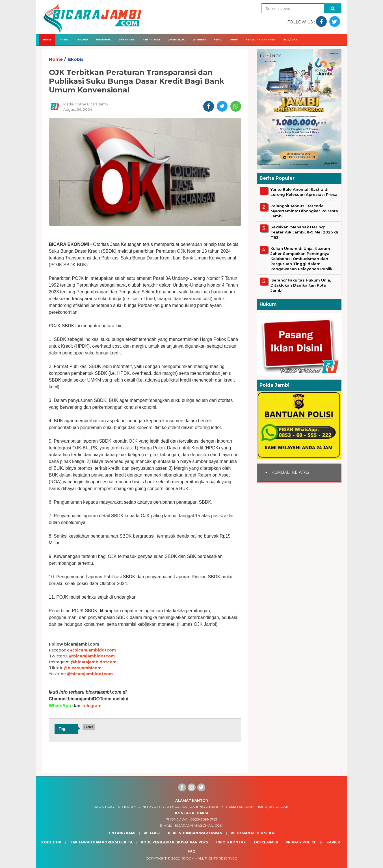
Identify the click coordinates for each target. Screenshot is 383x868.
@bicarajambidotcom (93, 650)
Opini (234, 39)
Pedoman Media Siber (253, 833)
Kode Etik (51, 842)
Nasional (103, 39)
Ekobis (76, 59)
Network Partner (260, 39)
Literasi (199, 39)
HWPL (218, 39)
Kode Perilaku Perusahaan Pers (174, 842)
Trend (64, 39)
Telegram (92, 706)
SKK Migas (127, 39)
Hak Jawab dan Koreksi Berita (101, 842)
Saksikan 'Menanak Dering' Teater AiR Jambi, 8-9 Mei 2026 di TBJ (304, 232)
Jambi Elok (176, 39)
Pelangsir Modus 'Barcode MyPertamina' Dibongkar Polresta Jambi (304, 211)
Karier (333, 842)
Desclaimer (266, 842)
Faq (192, 851)
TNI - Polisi (151, 39)
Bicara (83, 39)
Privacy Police (301, 842)
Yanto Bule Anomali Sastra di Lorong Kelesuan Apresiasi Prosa (304, 192)
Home (47, 39)
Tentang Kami (121, 833)
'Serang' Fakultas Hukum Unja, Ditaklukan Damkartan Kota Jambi (301, 285)
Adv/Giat (291, 39)
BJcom (188, 858)
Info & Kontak (231, 842)
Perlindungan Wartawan (195, 833)
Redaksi (152, 833)
